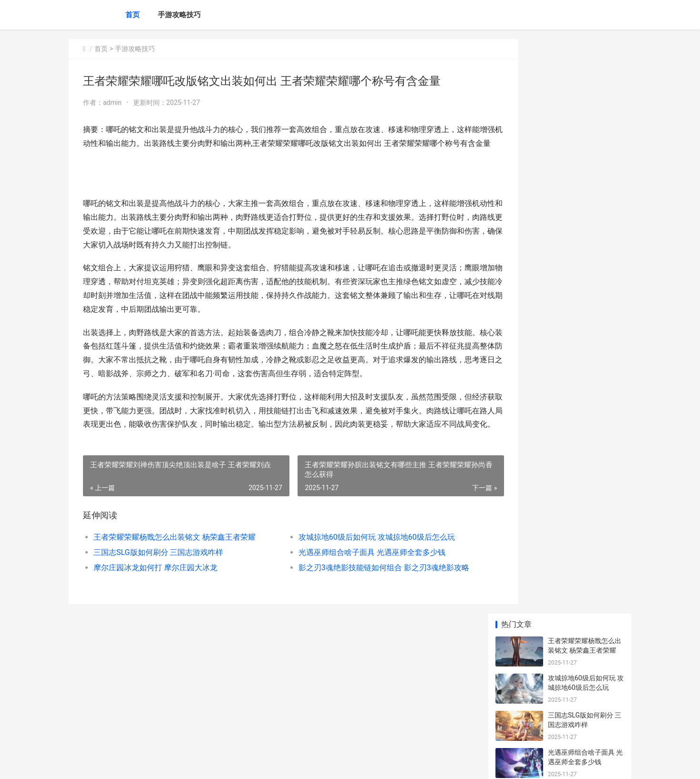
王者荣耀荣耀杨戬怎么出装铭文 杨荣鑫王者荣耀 (175, 578)
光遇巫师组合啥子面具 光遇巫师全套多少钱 (352, 593)
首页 (133, 15)
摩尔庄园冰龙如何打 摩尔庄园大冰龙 (155, 609)
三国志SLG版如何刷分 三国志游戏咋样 (158, 593)
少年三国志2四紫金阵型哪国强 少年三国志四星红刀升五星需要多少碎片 (585, 549)
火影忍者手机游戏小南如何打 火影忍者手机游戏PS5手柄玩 (585, 480)
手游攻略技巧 (179, 15)
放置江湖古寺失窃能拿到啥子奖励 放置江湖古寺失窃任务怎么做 (585, 698)
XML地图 (248, 764)
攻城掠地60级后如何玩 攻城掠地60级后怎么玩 (357, 578)
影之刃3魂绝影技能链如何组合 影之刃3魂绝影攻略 (362, 609)
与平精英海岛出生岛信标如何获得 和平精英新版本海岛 (585, 443)
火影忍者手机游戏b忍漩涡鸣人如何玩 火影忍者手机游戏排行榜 (585, 624)
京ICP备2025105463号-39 (203, 764)
